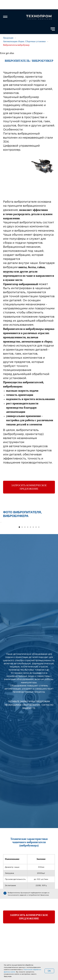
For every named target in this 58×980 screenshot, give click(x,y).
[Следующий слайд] (55, 543)
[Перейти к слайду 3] (25, 569)
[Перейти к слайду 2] (22, 569)
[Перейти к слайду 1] (19, 569)
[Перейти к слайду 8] (39, 569)
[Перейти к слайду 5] (30, 569)
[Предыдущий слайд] (3, 543)
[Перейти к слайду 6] (33, 569)
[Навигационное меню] (5, 17)
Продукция (8, 38)
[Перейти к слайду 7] (36, 569)
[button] (29, 487)
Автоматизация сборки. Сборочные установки (24, 41)
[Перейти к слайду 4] (28, 569)
